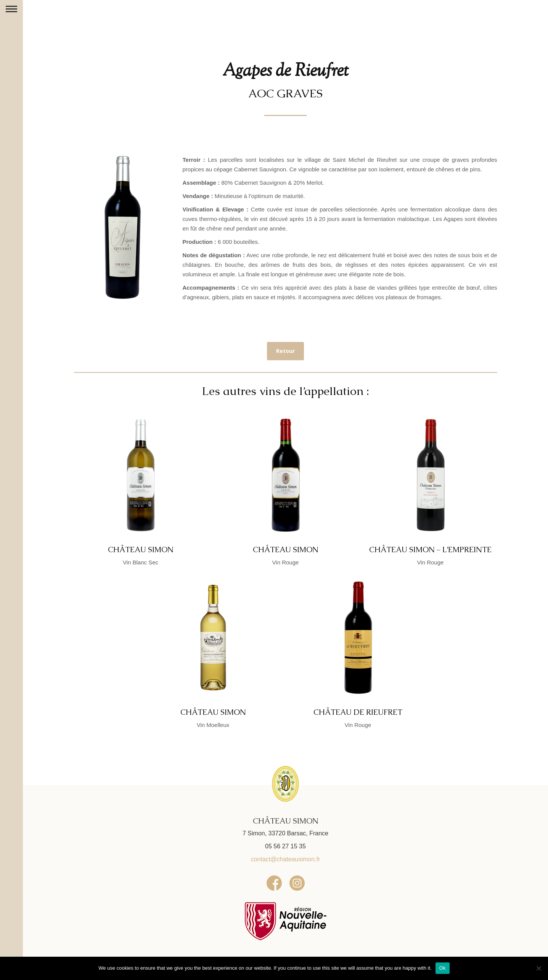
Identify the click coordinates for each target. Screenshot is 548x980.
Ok (443, 968)
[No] (538, 968)
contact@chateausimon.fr (286, 859)
